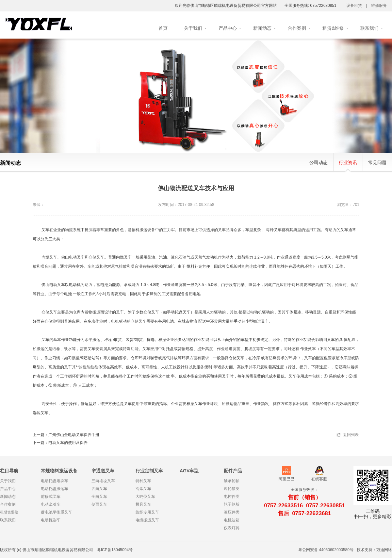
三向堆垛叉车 (103, 481)
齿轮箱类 (232, 489)
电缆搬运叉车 (147, 520)
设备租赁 (354, 6)
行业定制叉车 (149, 471)
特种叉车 (143, 481)
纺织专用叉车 (147, 512)
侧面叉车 (99, 504)
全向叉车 (99, 497)
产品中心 (228, 28)
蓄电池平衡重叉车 (57, 512)
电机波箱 (232, 520)
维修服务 (379, 6)
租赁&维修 (333, 28)
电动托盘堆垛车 (55, 481)
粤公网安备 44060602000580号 (326, 550)
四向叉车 (99, 489)
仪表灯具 (232, 528)
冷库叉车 (143, 489)
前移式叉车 (51, 497)
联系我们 (369, 28)
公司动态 (318, 162)
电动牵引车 (51, 504)
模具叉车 (143, 504)
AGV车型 (189, 471)
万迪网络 (384, 550)
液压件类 (232, 512)
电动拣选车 (51, 520)
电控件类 (232, 497)
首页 (163, 28)
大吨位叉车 (145, 497)
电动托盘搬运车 (55, 489)
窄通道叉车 (103, 471)
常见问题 (377, 162)
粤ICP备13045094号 (115, 550)
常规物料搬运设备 (59, 471)
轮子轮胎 (232, 504)
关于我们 (193, 28)
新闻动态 (262, 28)
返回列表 (351, 435)
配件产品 (233, 471)
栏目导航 (9, 471)
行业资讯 (348, 162)
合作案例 (297, 28)
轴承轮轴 (232, 481)
